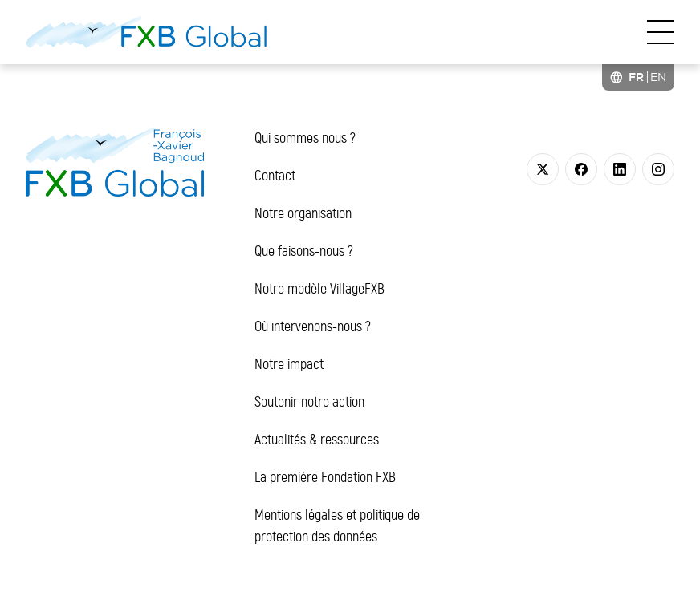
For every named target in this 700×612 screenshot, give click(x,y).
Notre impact (289, 364)
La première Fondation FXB (325, 477)
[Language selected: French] (638, 77)
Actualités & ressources (317, 440)
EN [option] (658, 77)
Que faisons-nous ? (304, 251)
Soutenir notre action (309, 402)
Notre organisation (303, 213)
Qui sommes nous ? (305, 138)
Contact (275, 176)
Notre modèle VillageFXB (319, 289)
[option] (658, 77)
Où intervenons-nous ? (313, 326)
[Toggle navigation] (661, 32)
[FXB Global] (146, 32)
